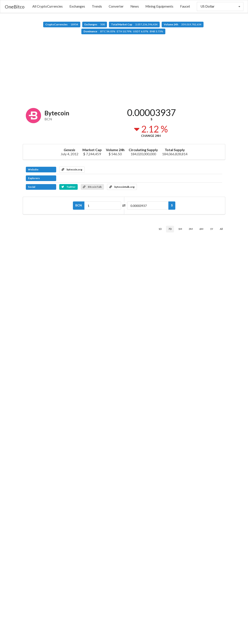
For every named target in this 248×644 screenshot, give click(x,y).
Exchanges (77, 6)
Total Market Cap (134, 24)
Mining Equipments (159, 6)
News (135, 6)
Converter (116, 6)
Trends (97, 6)
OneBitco (15, 7)
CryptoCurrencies (62, 24)
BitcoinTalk (92, 187)
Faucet (185, 6)
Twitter (68, 187)
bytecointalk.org (122, 187)
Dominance (123, 31)
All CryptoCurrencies (48, 6)
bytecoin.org (72, 169)
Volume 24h (183, 24)
